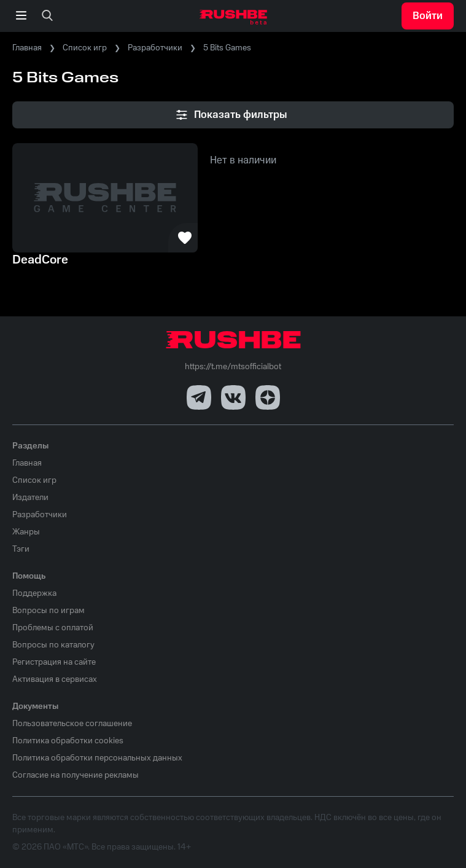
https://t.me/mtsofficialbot (233, 367)
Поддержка (34, 593)
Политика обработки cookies (68, 741)
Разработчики (155, 48)
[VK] (233, 397)
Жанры (26, 532)
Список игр (85, 48)
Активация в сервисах (55, 679)
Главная (27, 48)
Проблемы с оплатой (53, 628)
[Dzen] (268, 397)
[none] (47, 16)
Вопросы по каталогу (53, 645)
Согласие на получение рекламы (76, 775)
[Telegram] (199, 397)
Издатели (30, 498)
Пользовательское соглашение (72, 724)
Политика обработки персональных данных (97, 758)
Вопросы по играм (49, 611)
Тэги (21, 549)
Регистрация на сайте (54, 662)
